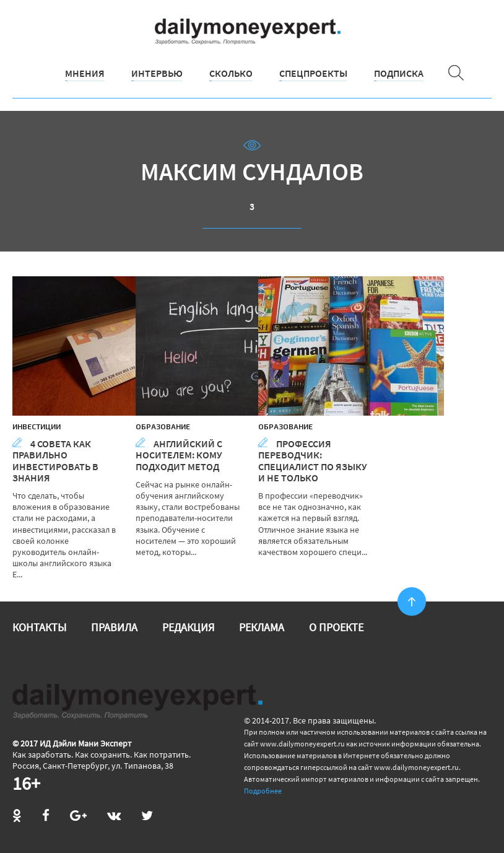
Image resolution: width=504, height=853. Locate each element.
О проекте (336, 627)
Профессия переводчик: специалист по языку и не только (313, 461)
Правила (114, 627)
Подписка (399, 73)
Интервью (157, 73)
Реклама (262, 627)
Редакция (188, 627)
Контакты (39, 627)
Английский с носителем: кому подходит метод (179, 455)
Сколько (231, 73)
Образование (163, 426)
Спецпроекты (313, 73)
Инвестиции (37, 426)
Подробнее (263, 791)
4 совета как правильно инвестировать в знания (55, 461)
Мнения (85, 73)
